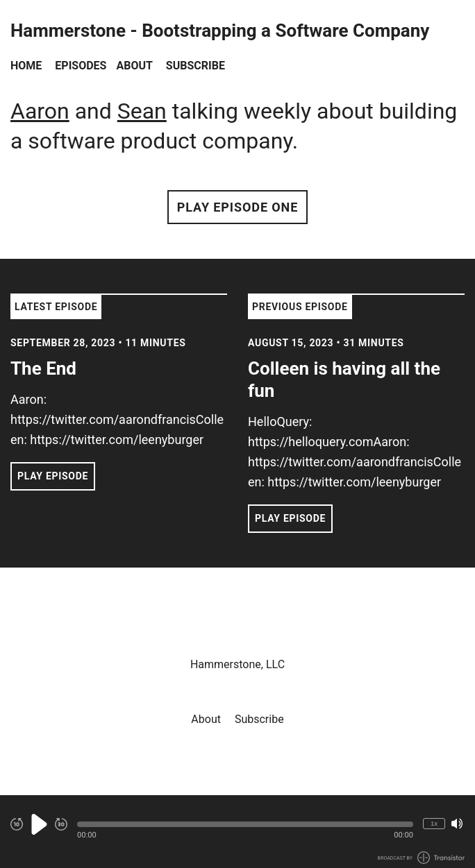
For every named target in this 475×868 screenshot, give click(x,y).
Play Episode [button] (53, 476)
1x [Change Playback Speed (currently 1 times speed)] (434, 823)
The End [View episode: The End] (43, 368)
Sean (142, 111)
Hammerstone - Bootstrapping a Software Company (220, 31)
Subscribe (195, 66)
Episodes (81, 66)
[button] (245, 824)
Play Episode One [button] (237, 207)
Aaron (40, 111)
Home (26, 66)
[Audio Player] (237, 832)
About (134, 66)
